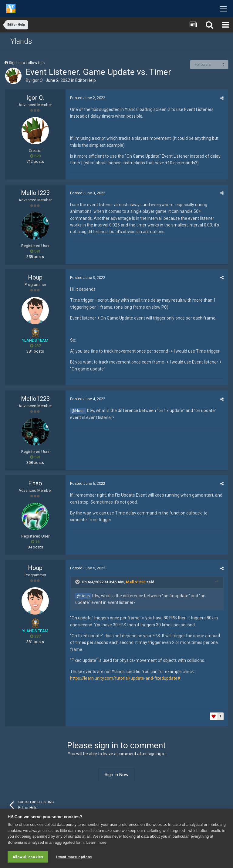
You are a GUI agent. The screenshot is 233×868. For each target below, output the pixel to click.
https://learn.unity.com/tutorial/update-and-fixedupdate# (125, 678)
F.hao (35, 483)
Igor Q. (38, 80)
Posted (88, 98)
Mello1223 (35, 193)
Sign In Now (116, 775)
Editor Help (86, 80)
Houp (35, 277)
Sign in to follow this (27, 63)
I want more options (74, 857)
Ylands (21, 41)
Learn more (96, 842)
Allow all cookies (28, 857)
